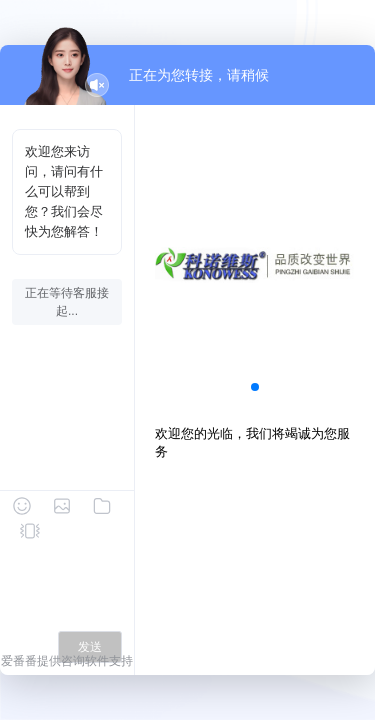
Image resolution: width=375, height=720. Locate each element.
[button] (255, 387)
